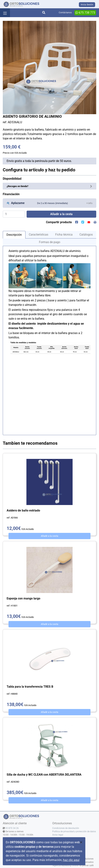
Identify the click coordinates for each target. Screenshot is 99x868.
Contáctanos (65, 13)
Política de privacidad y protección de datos (74, 831)
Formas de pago (50, 242)
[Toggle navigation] (5, 13)
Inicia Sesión (87, 5)
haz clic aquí (71, 860)
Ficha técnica (64, 235)
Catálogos (86, 235)
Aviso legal (58, 835)
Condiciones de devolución (66, 828)
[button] (89, 203)
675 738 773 (85, 13)
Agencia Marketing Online (65, 865)
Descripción (14, 235)
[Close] (81, 842)
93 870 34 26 (12, 828)
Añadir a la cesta (49, 536)
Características (39, 235)
